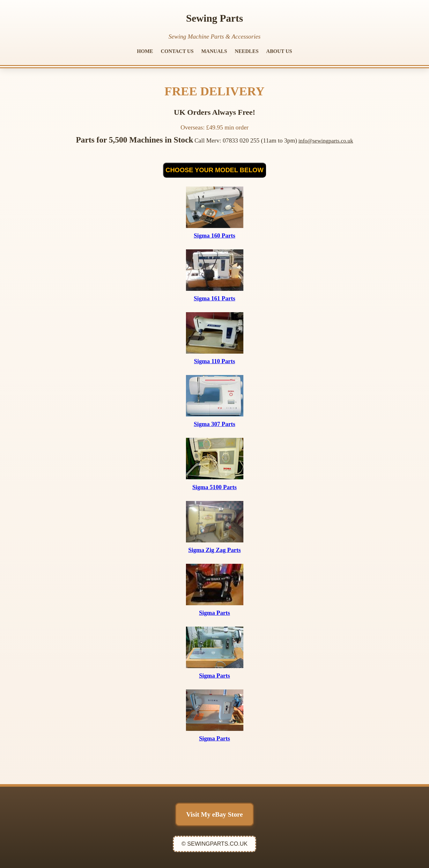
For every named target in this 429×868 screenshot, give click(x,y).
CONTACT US (177, 51)
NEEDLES (247, 51)
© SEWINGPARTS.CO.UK (214, 844)
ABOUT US (279, 51)
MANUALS (214, 51)
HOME (145, 51)
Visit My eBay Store (214, 814)
